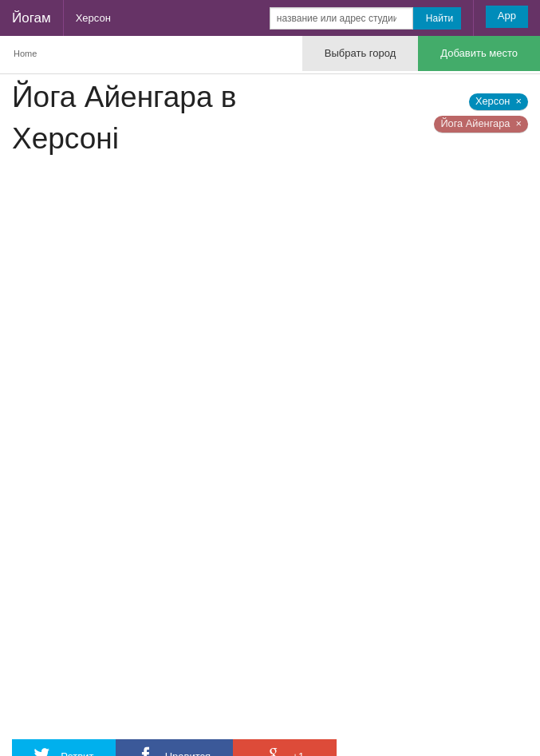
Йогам (32, 18)
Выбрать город (360, 53)
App (507, 16)
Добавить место (479, 53)
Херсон (93, 18)
